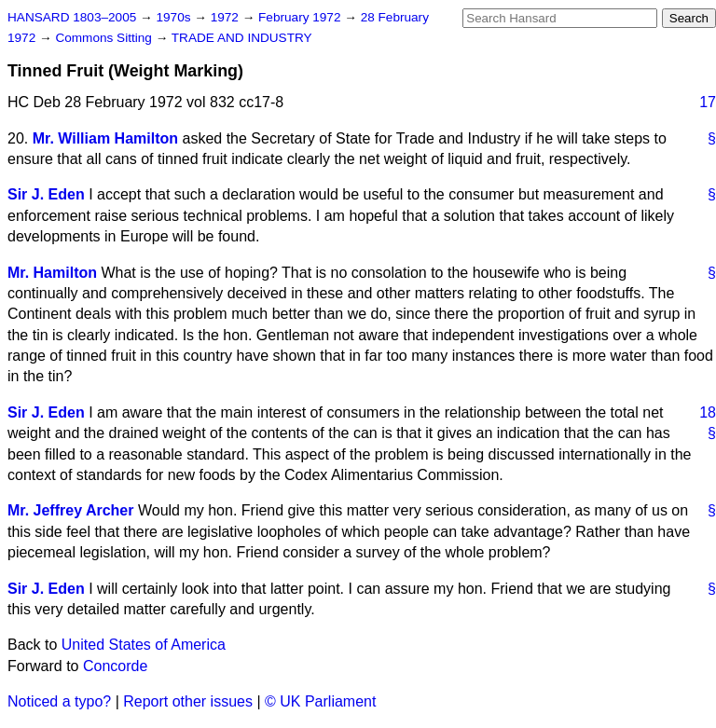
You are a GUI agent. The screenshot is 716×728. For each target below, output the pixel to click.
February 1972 (301, 17)
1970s (175, 17)
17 (708, 102)
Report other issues (188, 701)
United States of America (144, 645)
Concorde (115, 666)
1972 (227, 17)
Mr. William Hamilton (105, 138)
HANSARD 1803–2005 (72, 17)
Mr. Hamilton (52, 273)
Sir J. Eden (46, 194)
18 (708, 412)
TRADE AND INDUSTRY (242, 38)
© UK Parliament (320, 701)
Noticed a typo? (59, 701)
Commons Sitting (105, 38)
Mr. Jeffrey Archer (70, 510)
